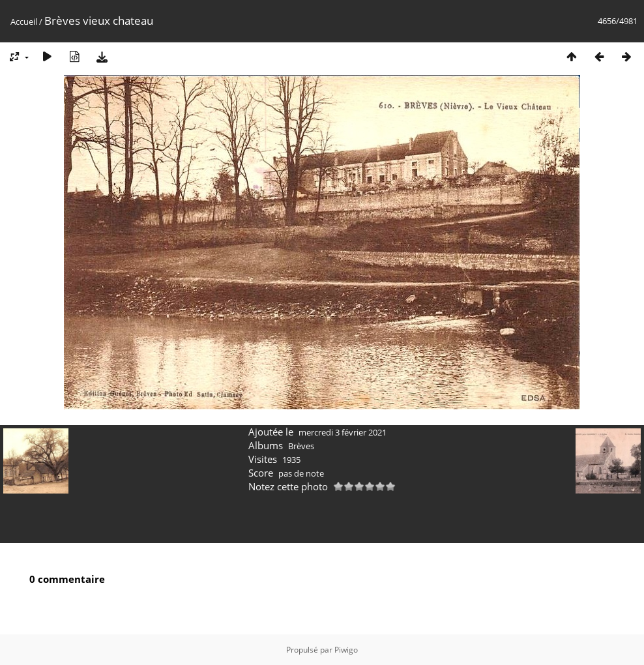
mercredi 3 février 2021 (343, 432)
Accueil (24, 22)
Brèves (301, 446)
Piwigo (346, 650)
